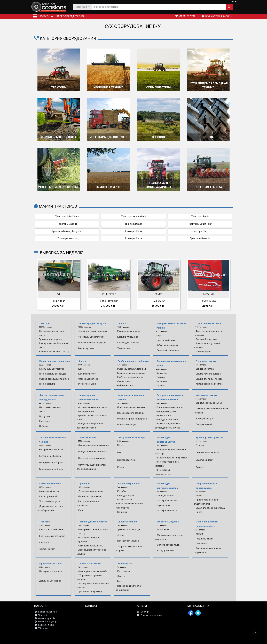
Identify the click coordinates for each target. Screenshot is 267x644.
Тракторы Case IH (67, 224)
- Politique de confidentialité (159, 640)
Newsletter (93, 615)
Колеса (208, 137)
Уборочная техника (109, 87)
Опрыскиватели (158, 87)
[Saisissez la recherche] (159, 7)
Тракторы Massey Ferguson (67, 231)
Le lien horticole (46, 625)
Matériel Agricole (47, 618)
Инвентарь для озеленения (59, 187)
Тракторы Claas (133, 224)
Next (226, 275)
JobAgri (145, 612)
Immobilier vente (109, 187)
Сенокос (158, 137)
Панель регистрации (152, 615)
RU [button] (233, 2)
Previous (41, 275)
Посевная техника (208, 187)
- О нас (176, 640)
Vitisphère (43, 628)
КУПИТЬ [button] (45, 16)
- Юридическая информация (131, 640)
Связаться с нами (96, 612)
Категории (82, 7)
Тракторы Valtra (134, 231)
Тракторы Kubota (67, 238)
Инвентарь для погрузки (109, 137)
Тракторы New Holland (134, 217)
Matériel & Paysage (48, 622)
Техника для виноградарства (158, 185)
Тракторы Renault (200, 238)
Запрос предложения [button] (70, 16)
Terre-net (43, 615)
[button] (35, 16)
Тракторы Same (134, 238)
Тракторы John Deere (67, 217)
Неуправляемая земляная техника (208, 85)
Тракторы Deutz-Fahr (200, 224)
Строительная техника (59, 137)
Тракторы (59, 87)
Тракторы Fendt (200, 217)
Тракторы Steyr (200, 231)
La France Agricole (48, 612)
